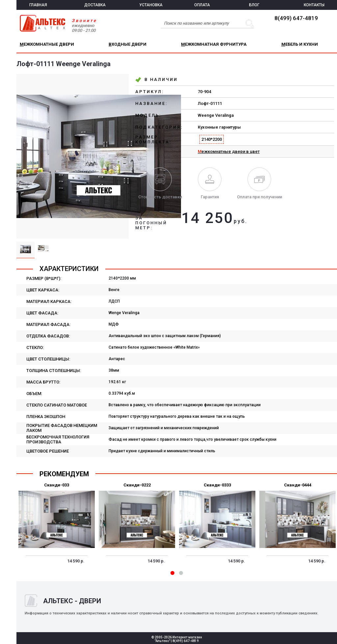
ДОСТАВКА (95, 5)
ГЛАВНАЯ (38, 5)
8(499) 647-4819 (296, 18)
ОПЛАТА (202, 5)
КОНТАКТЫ (314, 5)
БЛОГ (254, 5)
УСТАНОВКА (151, 5)
